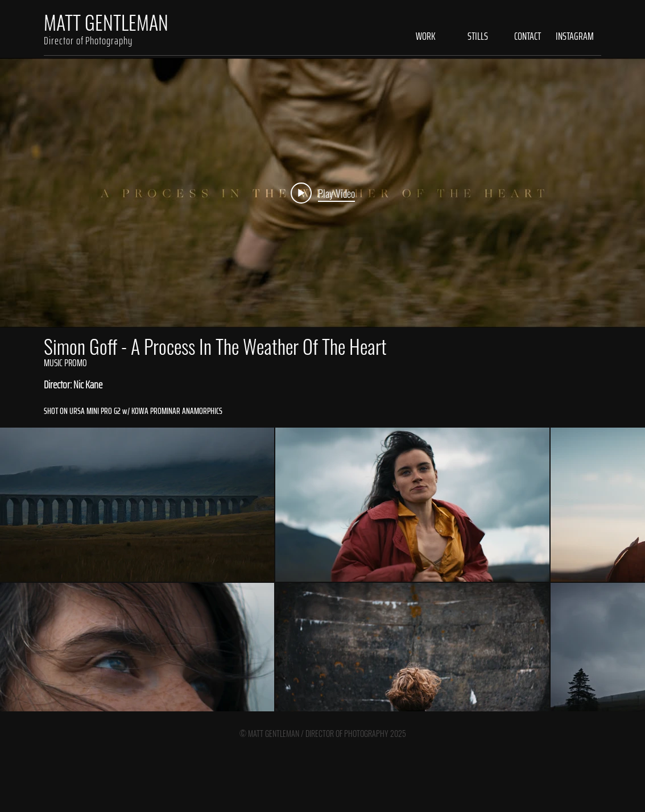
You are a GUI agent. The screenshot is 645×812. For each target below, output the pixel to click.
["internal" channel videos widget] (323, 193)
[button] (416, 36)
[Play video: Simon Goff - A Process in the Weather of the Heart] (323, 193)
